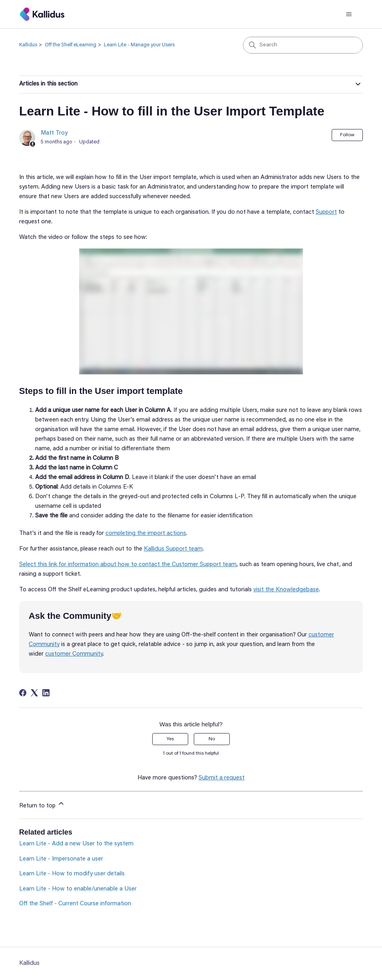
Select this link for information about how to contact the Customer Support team (128, 565)
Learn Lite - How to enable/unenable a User (78, 889)
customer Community (74, 654)
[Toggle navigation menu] (349, 14)
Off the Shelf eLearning (71, 45)
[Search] (303, 45)
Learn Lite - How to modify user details (72, 874)
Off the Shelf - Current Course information (75, 904)
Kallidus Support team (173, 549)
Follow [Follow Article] (347, 135)
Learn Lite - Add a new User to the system (76, 844)
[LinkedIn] (46, 693)
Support (326, 212)
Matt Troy (54, 133)
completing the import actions (146, 534)
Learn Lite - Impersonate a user (61, 859)
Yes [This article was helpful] (170, 739)
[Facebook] (23, 693)
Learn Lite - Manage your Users (139, 45)
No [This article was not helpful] (212, 739)
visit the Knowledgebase (286, 590)
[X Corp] (34, 693)
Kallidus (28, 45)
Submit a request (222, 778)
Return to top (42, 804)
